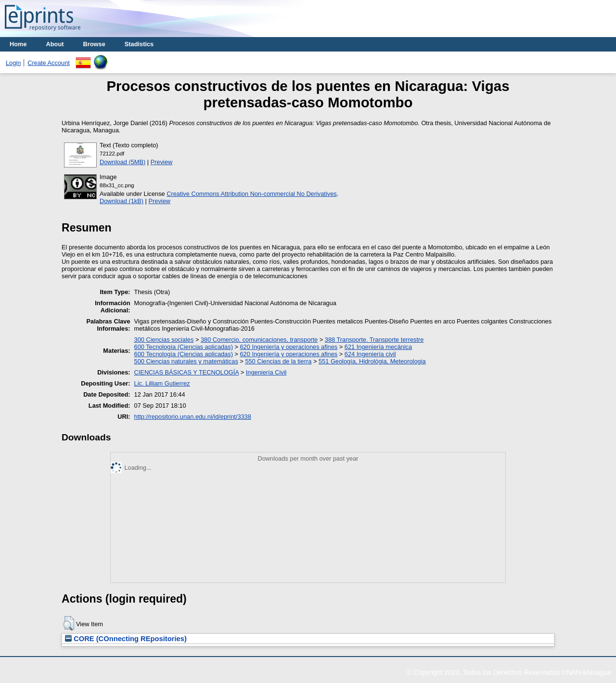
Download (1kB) (122, 201)
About (55, 44)
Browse (94, 44)
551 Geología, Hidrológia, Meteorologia (372, 361)
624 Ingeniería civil (370, 354)
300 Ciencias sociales (164, 340)
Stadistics (139, 44)
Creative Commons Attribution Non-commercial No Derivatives (251, 194)
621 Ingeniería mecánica (378, 347)
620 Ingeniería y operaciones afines (289, 347)
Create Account (49, 63)
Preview (162, 162)
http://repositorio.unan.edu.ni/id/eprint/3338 (193, 417)
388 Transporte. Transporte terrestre (374, 340)
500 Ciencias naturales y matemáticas (186, 361)
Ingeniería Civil (266, 372)
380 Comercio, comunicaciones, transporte (259, 340)
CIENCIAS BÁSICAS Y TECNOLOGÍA (187, 372)
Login (13, 63)
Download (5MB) (122, 162)
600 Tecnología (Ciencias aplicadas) (184, 347)
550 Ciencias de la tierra (278, 361)
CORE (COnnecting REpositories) (126, 639)
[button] (69, 623)
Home (18, 44)
